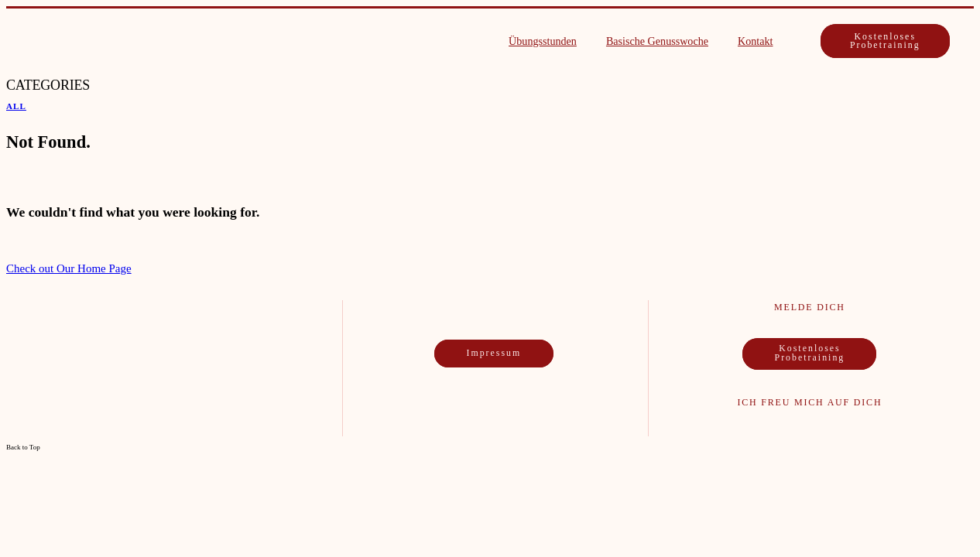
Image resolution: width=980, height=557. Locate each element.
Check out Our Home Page (69, 268)
